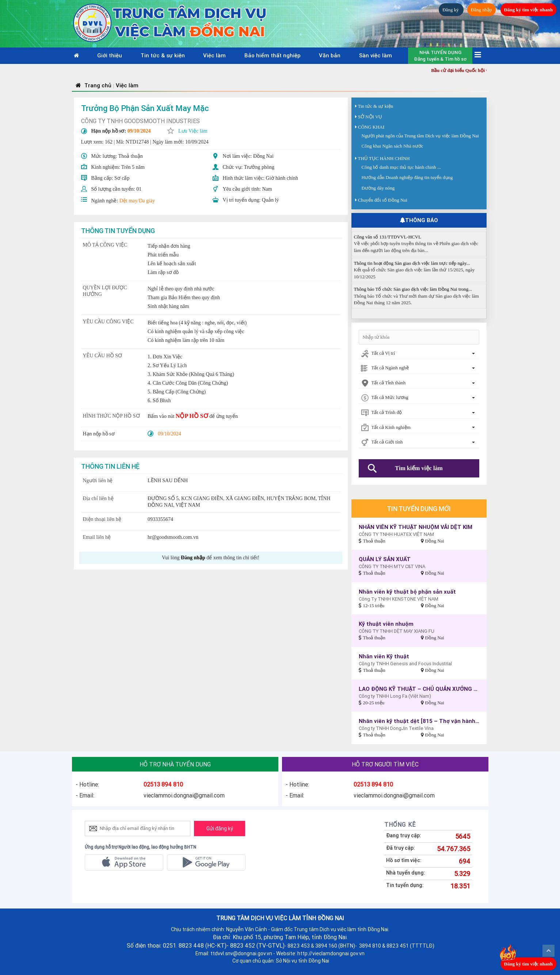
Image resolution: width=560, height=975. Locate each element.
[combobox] (419, 354)
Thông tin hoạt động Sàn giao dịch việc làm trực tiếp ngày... (412, 268)
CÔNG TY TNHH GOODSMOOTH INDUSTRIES (140, 121)
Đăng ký (451, 10)
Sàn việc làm (376, 55)
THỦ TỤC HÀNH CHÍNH (384, 158)
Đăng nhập (481, 10)
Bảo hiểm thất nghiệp (273, 55)
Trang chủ (93, 85)
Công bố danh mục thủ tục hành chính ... (401, 167)
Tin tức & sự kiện (163, 55)
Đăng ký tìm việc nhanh (528, 10)
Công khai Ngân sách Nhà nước (393, 146)
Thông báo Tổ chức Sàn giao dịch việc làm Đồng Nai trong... (413, 294)
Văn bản (330, 55)
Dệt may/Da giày (137, 201)
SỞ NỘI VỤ (370, 117)
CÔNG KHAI (371, 127)
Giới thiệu (110, 55)
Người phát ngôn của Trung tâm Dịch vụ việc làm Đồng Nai (420, 136)
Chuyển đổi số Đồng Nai (383, 200)
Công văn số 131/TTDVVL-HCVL (388, 241)
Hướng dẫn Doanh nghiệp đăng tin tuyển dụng (407, 177)
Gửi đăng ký (220, 829)
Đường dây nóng (378, 188)
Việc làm (214, 55)
